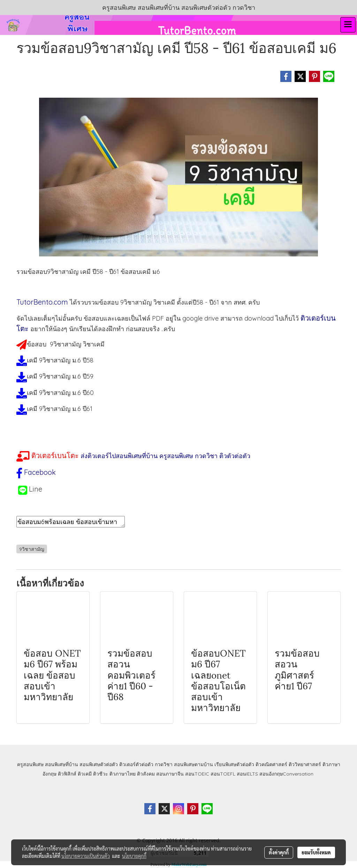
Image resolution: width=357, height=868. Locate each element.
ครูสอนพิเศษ (30, 764)
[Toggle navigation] (348, 25)
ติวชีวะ (101, 774)
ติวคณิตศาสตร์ (271, 764)
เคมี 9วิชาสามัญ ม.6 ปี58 (60, 360)
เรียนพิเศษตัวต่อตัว (235, 764)
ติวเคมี (85, 774)
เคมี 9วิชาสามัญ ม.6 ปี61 (60, 409)
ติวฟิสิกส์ (67, 774)
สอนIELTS (247, 774)
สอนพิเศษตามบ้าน (193, 764)
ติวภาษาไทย (123, 774)
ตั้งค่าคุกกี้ (279, 852)
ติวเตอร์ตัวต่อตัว (136, 764)
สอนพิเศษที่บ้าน (62, 764)
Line (36, 489)
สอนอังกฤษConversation (286, 774)
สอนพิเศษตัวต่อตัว (99, 764)
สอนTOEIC (197, 774)
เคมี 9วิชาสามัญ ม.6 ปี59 (60, 376)
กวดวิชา (164, 764)
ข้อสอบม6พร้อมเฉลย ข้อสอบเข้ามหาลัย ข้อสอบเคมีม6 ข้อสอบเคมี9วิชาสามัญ (71, 522)
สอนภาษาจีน (170, 774)
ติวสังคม (146, 774)
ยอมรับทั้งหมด (316, 852)
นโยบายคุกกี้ (134, 856)
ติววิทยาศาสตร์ (305, 764)
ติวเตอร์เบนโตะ (55, 455)
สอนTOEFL (223, 774)
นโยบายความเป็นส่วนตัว (86, 856)
